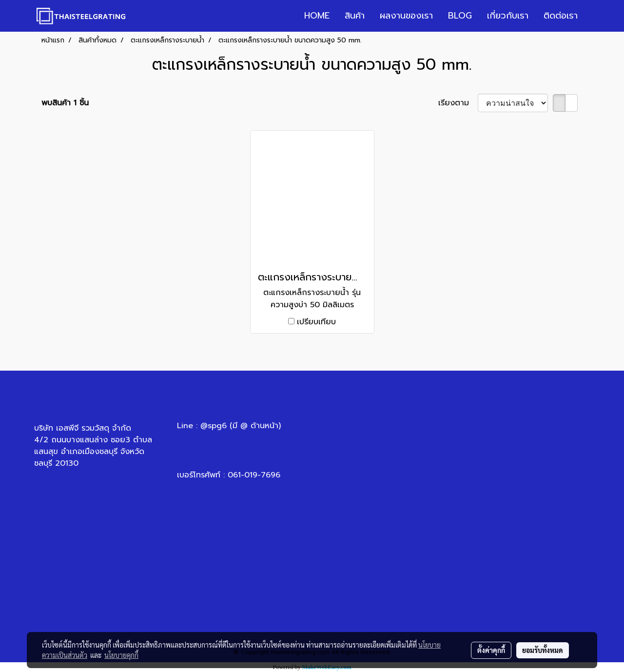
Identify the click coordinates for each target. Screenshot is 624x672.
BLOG (460, 16)
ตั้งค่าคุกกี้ (491, 650)
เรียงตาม (458, 103)
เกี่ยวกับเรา (508, 16)
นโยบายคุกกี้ (121, 655)
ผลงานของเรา (406, 16)
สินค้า (355, 16)
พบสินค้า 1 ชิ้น (65, 103)
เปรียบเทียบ (316, 322)
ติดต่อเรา (561, 16)
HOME (317, 16)
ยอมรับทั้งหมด (543, 650)
